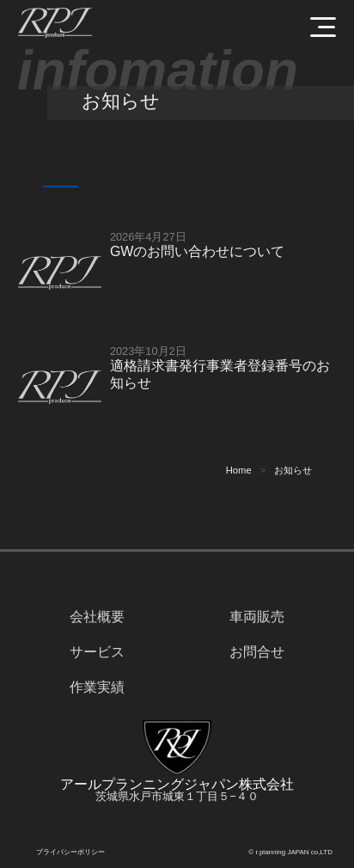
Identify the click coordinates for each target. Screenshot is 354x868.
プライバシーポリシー (70, 852)
